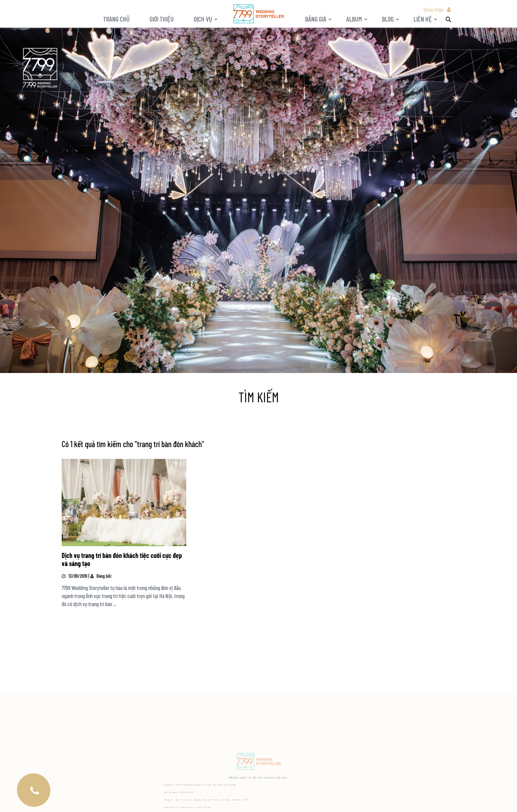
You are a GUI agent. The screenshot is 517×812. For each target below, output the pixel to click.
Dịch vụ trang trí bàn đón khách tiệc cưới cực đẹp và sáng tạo (122, 559)
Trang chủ (116, 19)
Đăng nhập (433, 9)
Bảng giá (316, 19)
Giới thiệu (162, 19)
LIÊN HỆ (423, 19)
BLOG (388, 19)
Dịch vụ (203, 19)
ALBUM (354, 19)
